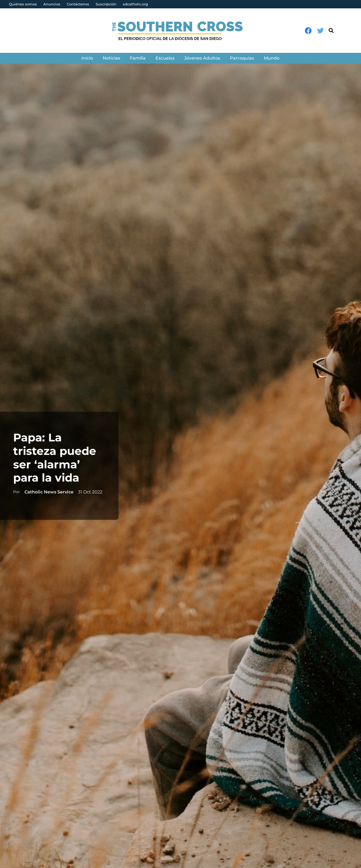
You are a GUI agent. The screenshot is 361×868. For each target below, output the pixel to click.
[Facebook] (308, 31)
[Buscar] (331, 31)
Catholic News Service (48, 492)
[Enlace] (181, 31)
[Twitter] (320, 31)
